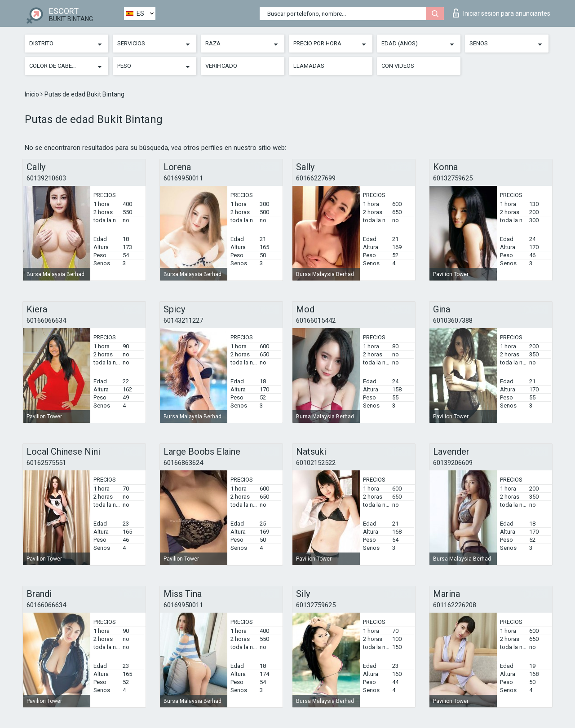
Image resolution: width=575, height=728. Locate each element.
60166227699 (316, 178)
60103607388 (453, 320)
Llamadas (309, 66)
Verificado (221, 66)
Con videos (398, 66)
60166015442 (316, 320)
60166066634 (46, 320)
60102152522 (316, 463)
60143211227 (183, 320)
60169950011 (183, 178)
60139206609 (453, 463)
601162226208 (455, 605)
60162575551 (46, 463)
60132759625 (453, 178)
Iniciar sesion (502, 13)
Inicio (33, 94)
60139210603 (46, 178)
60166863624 (183, 463)
